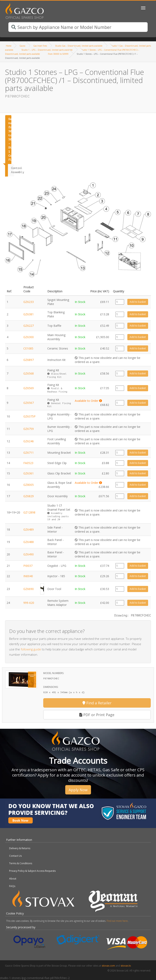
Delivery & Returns (20, 848)
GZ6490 (29, 554)
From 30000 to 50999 (58, 54)
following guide (31, 649)
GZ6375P (29, 416)
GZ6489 (29, 529)
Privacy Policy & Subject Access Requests (32, 871)
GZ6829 (29, 496)
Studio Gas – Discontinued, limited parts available (79, 46)
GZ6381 (29, 314)
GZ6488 (29, 542)
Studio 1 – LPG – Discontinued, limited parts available (47, 50)
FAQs (12, 886)
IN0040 (28, 576)
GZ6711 (29, 453)
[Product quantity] (120, 302)
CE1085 (28, 348)
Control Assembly (12, 170)
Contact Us (15, 856)
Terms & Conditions (21, 863)
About (13, 879)
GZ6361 (29, 473)
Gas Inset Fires (40, 46)
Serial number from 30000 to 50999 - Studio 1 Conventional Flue (10, 139)
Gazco (22, 46)
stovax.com (108, 966)
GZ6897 (29, 360)
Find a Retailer (97, 703)
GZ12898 (29, 512)
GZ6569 (29, 388)
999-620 (29, 603)
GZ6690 (29, 589)
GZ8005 (29, 485)
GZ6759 (29, 429)
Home (9, 46)
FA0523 (28, 463)
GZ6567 (29, 403)
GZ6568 (29, 373)
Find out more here (117, 921)
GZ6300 (29, 337)
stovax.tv (126, 966)
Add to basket (138, 302)
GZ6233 (29, 302)
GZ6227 (29, 326)
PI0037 (28, 566)
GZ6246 (29, 441)
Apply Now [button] (78, 790)
